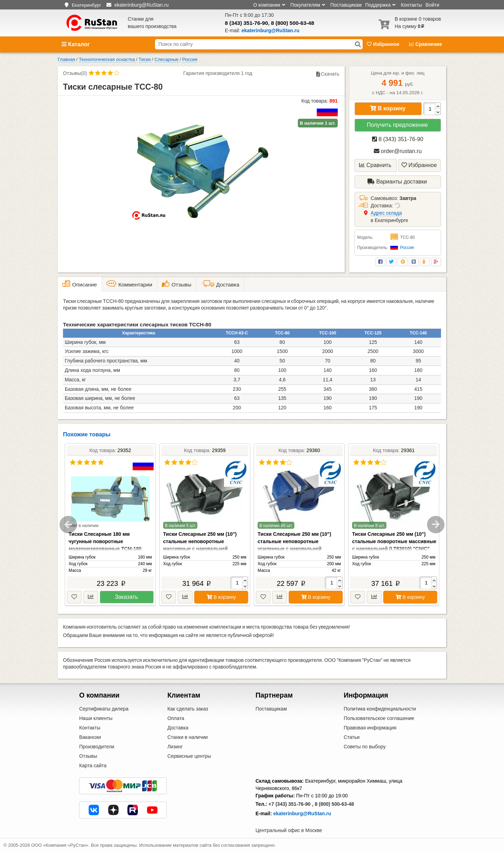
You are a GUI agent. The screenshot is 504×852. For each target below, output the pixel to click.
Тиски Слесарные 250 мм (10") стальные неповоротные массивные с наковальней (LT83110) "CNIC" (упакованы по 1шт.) (202, 549)
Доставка (178, 728)
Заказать (126, 597)
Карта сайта (93, 766)
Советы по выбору (365, 747)
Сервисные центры (189, 756)
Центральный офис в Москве (289, 830)
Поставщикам (346, 5)
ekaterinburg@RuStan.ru (302, 813)
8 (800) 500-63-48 (292, 23)
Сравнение (426, 44)
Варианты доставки (397, 182)
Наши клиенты (96, 718)
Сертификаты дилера (104, 709)
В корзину (388, 108)
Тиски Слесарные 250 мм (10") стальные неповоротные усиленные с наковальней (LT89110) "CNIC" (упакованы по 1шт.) (296, 549)
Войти (432, 5)
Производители (97, 747)
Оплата (176, 718)
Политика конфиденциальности (380, 709)
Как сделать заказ (188, 709)
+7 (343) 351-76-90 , (291, 804)
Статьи (352, 737)
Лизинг (175, 747)
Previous (68, 525)
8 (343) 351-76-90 (247, 23)
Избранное (384, 44)
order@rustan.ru (398, 151)
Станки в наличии (188, 737)
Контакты (411, 5)
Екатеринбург (86, 5)
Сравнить (375, 165)
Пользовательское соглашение (379, 718)
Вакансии (90, 737)
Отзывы (88, 756)
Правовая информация (370, 728)
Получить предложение (397, 125)
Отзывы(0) (75, 73)
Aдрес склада (386, 213)
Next (436, 525)
